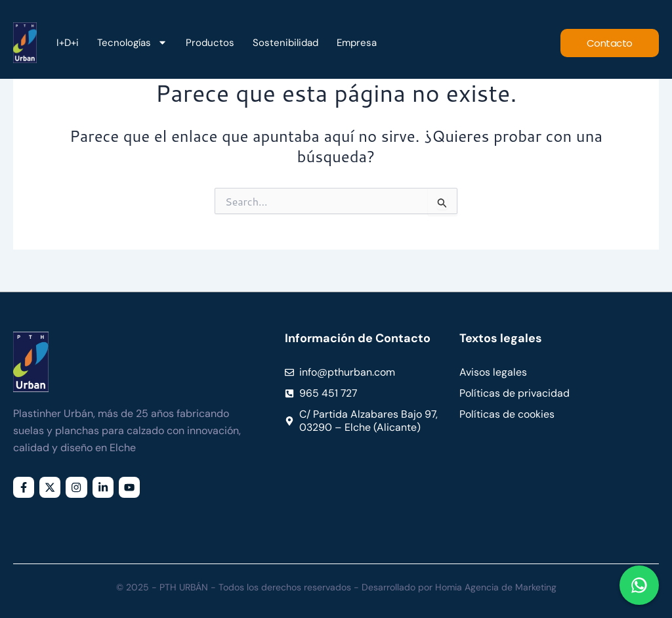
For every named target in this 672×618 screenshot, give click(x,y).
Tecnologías (132, 43)
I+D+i (68, 43)
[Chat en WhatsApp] (639, 585)
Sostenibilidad (285, 43)
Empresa (357, 43)
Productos (210, 43)
